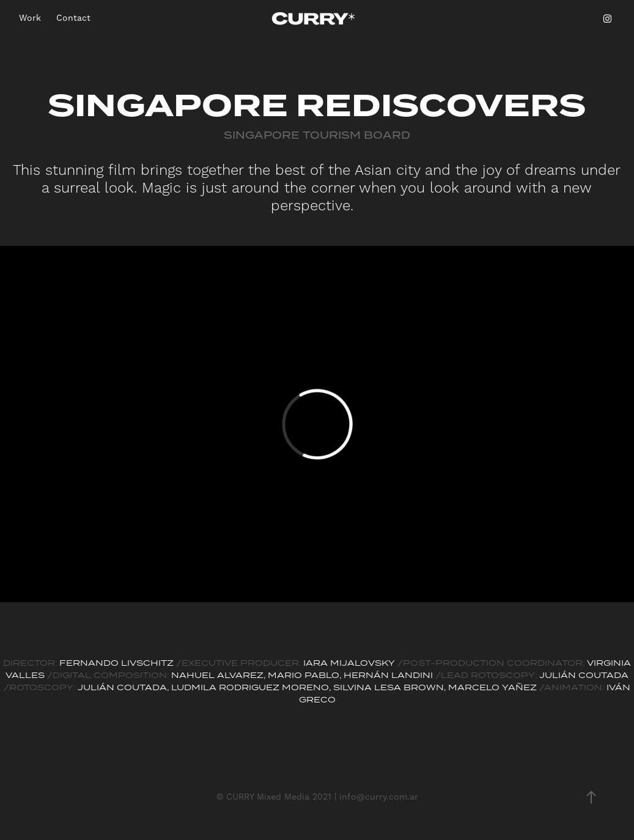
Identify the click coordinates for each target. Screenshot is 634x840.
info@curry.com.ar (379, 797)
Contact (73, 18)
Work (30, 18)
